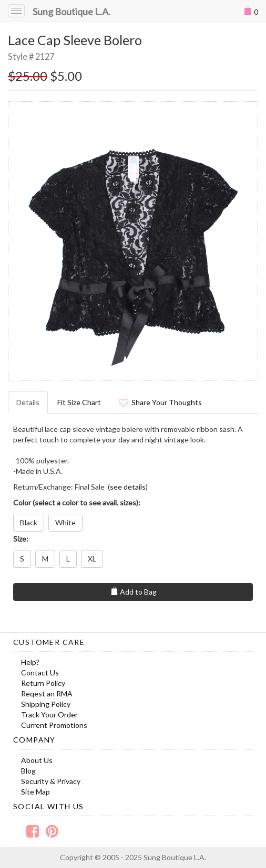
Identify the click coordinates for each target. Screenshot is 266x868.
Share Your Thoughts (160, 402)
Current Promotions (54, 725)
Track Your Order (49, 714)
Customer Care (49, 642)
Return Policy (43, 683)
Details (28, 402)
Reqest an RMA (47, 694)
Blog (28, 771)
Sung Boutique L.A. (71, 12)
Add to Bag (133, 591)
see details (128, 487)
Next (244, 241)
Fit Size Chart (79, 402)
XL (92, 559)
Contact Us (40, 673)
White (65, 522)
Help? (30, 662)
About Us (37, 760)
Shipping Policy (46, 704)
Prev (22, 241)
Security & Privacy (51, 781)
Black (29, 522)
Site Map (35, 792)
